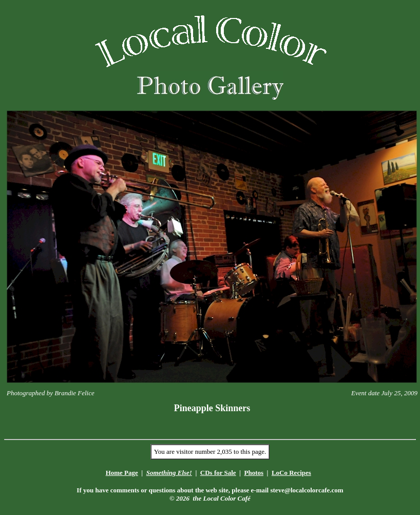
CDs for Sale (218, 473)
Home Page (122, 473)
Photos (254, 473)
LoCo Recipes (291, 473)
